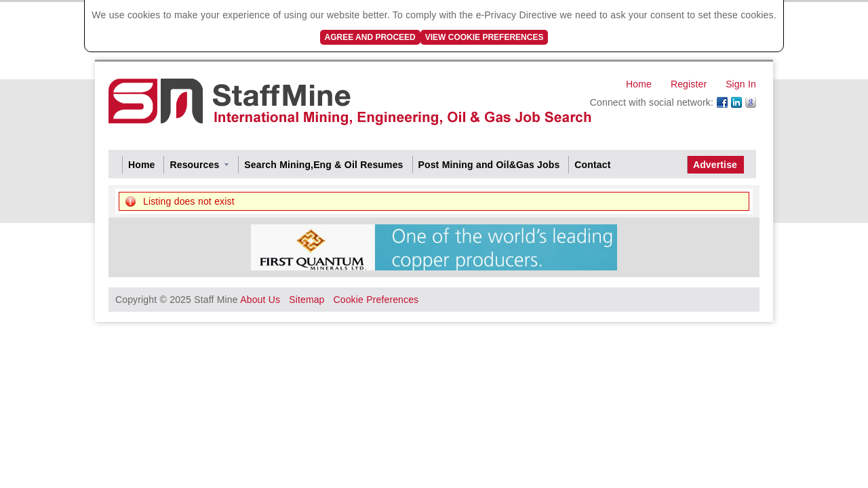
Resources (194, 165)
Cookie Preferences (376, 300)
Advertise (715, 165)
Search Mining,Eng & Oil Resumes (323, 165)
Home (639, 84)
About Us (260, 300)
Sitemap (307, 300)
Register (689, 84)
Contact (592, 165)
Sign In (741, 84)
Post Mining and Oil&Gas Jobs (489, 165)
